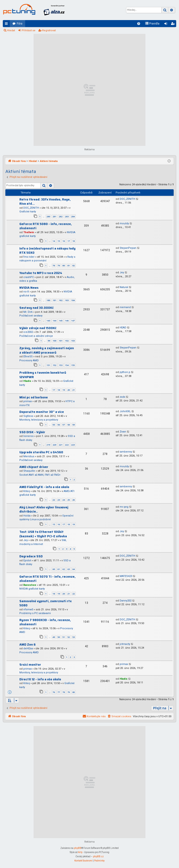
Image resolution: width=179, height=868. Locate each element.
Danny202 (126, 601)
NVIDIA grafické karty (32, 589)
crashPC (29, 277)
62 (64, 569)
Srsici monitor (30, 665)
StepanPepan (128, 248)
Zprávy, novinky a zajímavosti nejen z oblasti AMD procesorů (47, 350)
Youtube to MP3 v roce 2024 (41, 273)
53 (74, 637)
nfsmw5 (28, 610)
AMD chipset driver (34, 467)
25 (69, 500)
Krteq (27, 491)
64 (74, 569)
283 (67, 216)
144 (54, 321)
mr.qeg (124, 507)
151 (48, 365)
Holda (27, 516)
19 (64, 390)
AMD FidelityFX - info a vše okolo (44, 487)
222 (67, 445)
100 (54, 341)
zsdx (122, 397)
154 (67, 365)
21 (74, 390)
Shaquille (29, 471)
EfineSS (28, 357)
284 (73, 216)
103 (73, 341)
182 (61, 300)
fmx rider (29, 257)
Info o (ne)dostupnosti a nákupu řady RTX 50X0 (47, 251)
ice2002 (28, 332)
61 (59, 569)
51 (64, 637)
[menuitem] (139, 24)
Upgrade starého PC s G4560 (41, 452)
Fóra (20, 24)
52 (69, 637)
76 (54, 692)
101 (61, 341)
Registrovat (49, 30)
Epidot (27, 561)
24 (64, 500)
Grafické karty (28, 212)
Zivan (123, 432)
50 (59, 637)
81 (69, 265)
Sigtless (28, 416)
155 (73, 365)
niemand (125, 307)
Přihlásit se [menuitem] (167, 25)
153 (61, 365)
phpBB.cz (98, 856)
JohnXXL (125, 411)
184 (73, 300)
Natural (124, 287)
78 (54, 265)
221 (61, 445)
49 (54, 637)
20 (69, 390)
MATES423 (126, 576)
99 (49, 341)
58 (69, 425)
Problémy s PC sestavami (35, 613)
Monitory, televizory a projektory (39, 420)
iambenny (126, 452)
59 (74, 425)
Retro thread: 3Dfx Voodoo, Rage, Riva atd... (45, 202)
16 (64, 241)
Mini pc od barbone (34, 397)
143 (48, 321)
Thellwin (29, 232)
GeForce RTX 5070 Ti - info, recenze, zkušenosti (47, 579)
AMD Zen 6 (28, 645)
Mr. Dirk (28, 312)
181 (54, 300)
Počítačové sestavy (31, 316)
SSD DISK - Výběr (32, 432)
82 (74, 265)
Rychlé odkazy (7, 25)
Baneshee (30, 585)
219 (48, 445)
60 (54, 569)
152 (54, 365)
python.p (125, 372)
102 (67, 341)
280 (48, 216)
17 (69, 241)
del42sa (28, 648)
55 (54, 425)
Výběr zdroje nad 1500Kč (38, 328)
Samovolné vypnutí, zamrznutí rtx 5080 (45, 603)
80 (64, 265)
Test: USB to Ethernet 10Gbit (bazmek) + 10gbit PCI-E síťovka (43, 534)
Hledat (11, 30)
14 (54, 241)
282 (61, 216)
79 (59, 265)
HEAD (123, 328)
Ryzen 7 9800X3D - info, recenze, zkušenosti (45, 622)
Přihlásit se (29, 30)
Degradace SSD (31, 556)
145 (61, 321)
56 (59, 425)
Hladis (27, 381)
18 (74, 241)
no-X (26, 292)
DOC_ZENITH (31, 208)
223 (73, 445)
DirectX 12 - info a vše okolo (40, 679)
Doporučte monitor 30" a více (42, 412)
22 (54, 500)
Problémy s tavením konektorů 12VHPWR (43, 375)
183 (67, 300)
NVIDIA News (29, 288)
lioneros (28, 436)
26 (74, 500)
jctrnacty (125, 644)
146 (67, 321)
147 (73, 321)
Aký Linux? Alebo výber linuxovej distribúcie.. (44, 510)
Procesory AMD (29, 360)
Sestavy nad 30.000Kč (36, 308)
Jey (122, 272)
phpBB (78, 848)
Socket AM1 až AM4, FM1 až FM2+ (40, 475)
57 (64, 425)
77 (59, 692)
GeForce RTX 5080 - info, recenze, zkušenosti (46, 226)
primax (28, 401)
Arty (80, 852)
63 (69, 569)
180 (48, 300)
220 (54, 445)
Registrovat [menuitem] (174, 25)
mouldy (124, 223)
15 (59, 241)
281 (54, 216)
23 (59, 500)
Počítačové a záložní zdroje (36, 336)
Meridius (29, 456)
